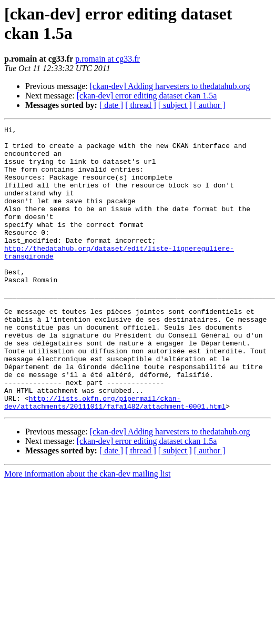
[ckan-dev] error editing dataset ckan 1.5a (147, 96)
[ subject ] (175, 105)
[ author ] (210, 105)
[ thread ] (141, 105)
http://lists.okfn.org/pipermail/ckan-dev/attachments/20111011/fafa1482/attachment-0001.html (115, 458)
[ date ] (111, 105)
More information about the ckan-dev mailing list (87, 531)
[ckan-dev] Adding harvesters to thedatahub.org (170, 86)
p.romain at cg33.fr (108, 59)
